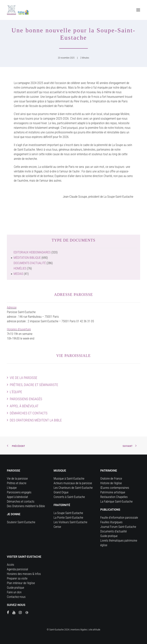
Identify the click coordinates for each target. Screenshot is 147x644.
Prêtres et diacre (17, 483)
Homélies (20, 268)
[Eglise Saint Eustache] (18, 10)
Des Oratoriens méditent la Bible (36, 420)
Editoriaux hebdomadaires (32, 252)
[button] (138, 10)
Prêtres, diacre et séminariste (34, 385)
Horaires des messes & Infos (24, 574)
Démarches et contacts (29, 413)
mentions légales (79, 630)
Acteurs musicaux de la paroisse (73, 483)
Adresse (12, 307)
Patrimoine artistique (113, 492)
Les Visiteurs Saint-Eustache (70, 522)
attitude (97, 630)
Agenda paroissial (17, 569)
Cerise (57, 527)
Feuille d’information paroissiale (119, 518)
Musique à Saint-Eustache (69, 479)
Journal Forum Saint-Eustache (118, 527)
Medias (18, 274)
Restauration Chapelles (114, 497)
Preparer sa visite (17, 578)
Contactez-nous (16, 597)
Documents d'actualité (30, 263)
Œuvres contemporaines (115, 488)
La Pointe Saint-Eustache (68, 518)
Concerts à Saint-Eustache (69, 497)
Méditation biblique (27, 258)
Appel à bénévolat (24, 406)
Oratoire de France (111, 479)
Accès (11, 565)
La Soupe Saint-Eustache (68, 513)
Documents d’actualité (114, 531)
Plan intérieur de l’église (21, 583)
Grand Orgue (61, 492)
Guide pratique (109, 536)
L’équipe (16, 392)
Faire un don (14, 592)
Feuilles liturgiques (111, 522)
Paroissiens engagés (26, 399)
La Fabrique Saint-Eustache (116, 502)
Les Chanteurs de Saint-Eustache (73, 488)
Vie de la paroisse (24, 378)
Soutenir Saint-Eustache (21, 522)
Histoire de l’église (111, 483)
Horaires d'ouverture (19, 329)
